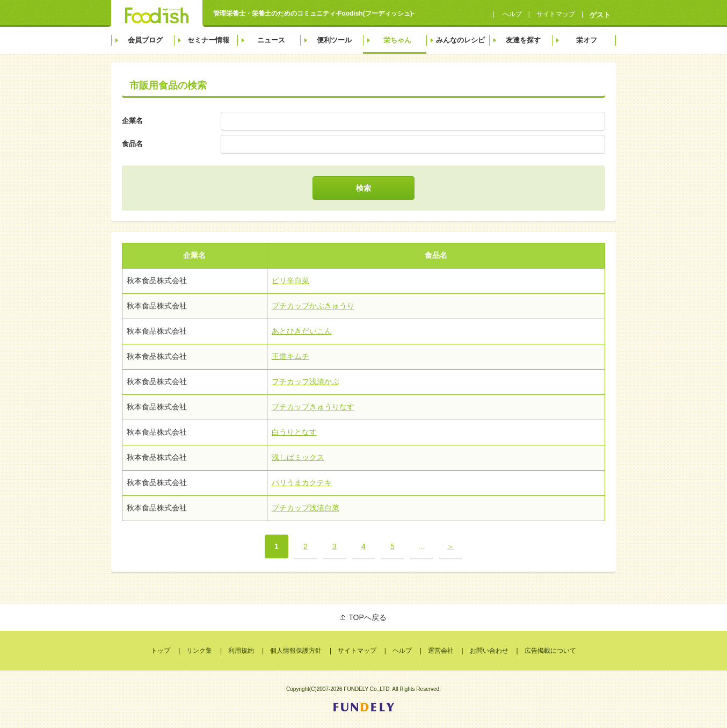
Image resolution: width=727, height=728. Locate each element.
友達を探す (523, 40)
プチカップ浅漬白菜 (306, 508)
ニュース (271, 40)
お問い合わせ (489, 651)
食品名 (132, 144)
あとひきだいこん (302, 331)
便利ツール (334, 40)
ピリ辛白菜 (290, 280)
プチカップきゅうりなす (313, 407)
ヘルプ (402, 651)
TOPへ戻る (368, 617)
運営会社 (441, 651)
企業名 (132, 121)
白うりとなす (294, 432)
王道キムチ (290, 356)
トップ (161, 651)
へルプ (511, 14)
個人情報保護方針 (296, 651)
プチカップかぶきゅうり (313, 306)
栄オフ (587, 40)
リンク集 (199, 651)
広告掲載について (550, 651)
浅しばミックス (298, 457)
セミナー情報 (208, 40)
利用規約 (241, 651)
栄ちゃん (397, 40)
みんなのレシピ (460, 40)
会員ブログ (145, 40)
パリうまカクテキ (302, 482)
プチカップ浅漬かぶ (306, 381)
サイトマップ (556, 14)
